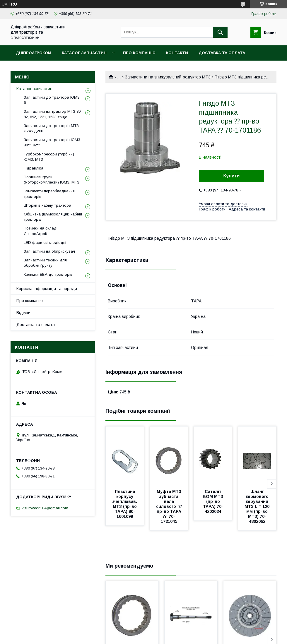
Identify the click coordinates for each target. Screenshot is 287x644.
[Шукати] (220, 32)
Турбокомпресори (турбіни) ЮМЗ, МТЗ (49, 157)
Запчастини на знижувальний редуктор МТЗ (168, 77)
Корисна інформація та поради (47, 289)
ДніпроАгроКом (34, 53)
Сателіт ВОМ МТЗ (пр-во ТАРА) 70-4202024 (213, 501)
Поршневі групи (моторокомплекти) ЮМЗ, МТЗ (52, 180)
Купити (232, 176)
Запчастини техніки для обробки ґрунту (45, 263)
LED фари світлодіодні (45, 243)
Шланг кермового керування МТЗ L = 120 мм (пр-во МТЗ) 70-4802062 (258, 506)
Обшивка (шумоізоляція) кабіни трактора (53, 217)
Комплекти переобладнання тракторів (49, 194)
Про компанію (139, 53)
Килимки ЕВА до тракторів (48, 274)
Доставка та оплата (222, 53)
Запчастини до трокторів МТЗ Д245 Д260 (51, 128)
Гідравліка (34, 168)
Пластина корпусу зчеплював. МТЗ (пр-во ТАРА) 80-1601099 (125, 504)
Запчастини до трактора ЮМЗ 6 (52, 100)
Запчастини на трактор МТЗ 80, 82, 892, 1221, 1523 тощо (53, 114)
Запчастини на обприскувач (49, 251)
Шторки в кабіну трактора (47, 205)
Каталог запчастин (84, 53)
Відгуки (23, 313)
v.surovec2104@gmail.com (45, 508)
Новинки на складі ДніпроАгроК (41, 231)
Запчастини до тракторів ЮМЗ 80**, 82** (52, 142)
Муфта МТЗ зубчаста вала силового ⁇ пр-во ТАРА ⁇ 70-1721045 (170, 506)
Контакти (177, 53)
